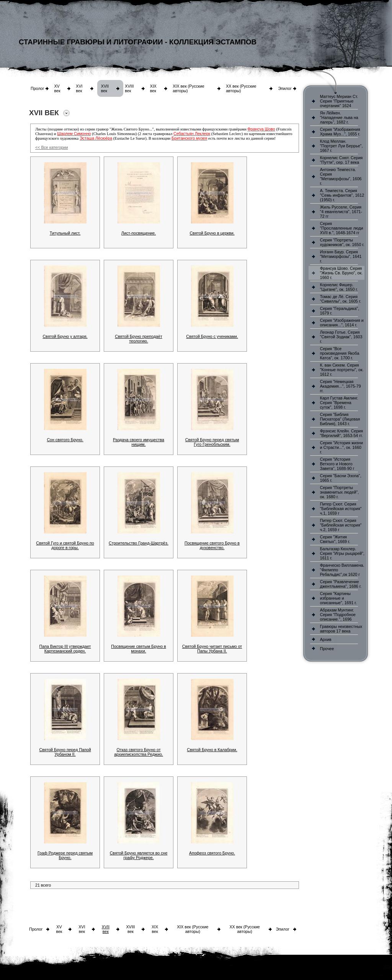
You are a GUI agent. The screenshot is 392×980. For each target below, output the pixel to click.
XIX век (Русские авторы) (193, 929)
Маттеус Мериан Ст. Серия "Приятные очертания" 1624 (339, 101)
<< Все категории (51, 147)
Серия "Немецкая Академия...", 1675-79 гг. (341, 386)
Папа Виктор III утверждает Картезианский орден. (65, 649)
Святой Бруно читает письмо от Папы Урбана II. (212, 649)
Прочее (327, 649)
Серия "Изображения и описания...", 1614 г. (342, 323)
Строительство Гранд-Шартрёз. (139, 543)
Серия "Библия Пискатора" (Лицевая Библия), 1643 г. (340, 419)
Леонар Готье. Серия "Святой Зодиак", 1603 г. (341, 337)
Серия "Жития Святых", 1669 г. (335, 539)
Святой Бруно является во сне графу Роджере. (139, 855)
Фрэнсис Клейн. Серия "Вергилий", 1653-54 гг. (341, 433)
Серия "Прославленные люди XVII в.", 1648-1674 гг (342, 228)
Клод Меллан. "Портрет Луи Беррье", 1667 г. (341, 146)
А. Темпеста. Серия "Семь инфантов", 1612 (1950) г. (342, 195)
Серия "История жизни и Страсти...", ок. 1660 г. (341, 447)
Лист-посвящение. (139, 233)
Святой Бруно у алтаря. (65, 336)
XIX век (153, 88)
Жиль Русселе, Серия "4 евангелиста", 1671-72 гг (341, 212)
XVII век (105, 88)
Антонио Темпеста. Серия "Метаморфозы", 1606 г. (341, 176)
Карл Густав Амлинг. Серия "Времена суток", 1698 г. (339, 403)
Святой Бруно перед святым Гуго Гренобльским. (212, 442)
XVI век (79, 88)
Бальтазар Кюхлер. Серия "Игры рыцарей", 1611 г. (342, 553)
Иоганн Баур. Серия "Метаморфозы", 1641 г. (341, 256)
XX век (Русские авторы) (244, 929)
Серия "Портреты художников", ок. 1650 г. (342, 242)
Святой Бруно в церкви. (212, 233)
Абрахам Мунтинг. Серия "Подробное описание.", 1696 (338, 615)
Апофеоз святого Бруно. (212, 853)
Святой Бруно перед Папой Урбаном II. (65, 752)
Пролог (37, 88)
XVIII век (129, 88)
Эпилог (285, 88)
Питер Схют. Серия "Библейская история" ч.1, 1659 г (341, 509)
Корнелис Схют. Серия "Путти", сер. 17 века (341, 160)
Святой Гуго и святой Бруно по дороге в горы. (65, 545)
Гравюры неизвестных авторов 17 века (341, 629)
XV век (57, 88)
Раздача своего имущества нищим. (139, 442)
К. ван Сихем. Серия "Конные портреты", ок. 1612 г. (342, 370)
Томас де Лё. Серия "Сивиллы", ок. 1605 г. (341, 299)
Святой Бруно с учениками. (212, 336)
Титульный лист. (65, 233)
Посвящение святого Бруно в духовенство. (212, 545)
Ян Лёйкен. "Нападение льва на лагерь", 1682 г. (339, 117)
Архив (326, 639)
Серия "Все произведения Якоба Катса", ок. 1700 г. (340, 353)
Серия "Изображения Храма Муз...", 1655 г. (340, 132)
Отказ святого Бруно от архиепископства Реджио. (139, 752)
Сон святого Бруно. (65, 440)
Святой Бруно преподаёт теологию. (139, 339)
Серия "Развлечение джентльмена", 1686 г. (341, 584)
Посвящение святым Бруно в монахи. (139, 649)
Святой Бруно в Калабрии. (212, 750)
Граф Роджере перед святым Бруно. (65, 855)
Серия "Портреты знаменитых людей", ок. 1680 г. (339, 492)
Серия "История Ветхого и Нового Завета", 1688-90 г (337, 464)
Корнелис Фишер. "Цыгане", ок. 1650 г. (339, 287)
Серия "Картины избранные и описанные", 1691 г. (338, 598)
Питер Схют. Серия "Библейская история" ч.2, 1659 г (341, 525)
